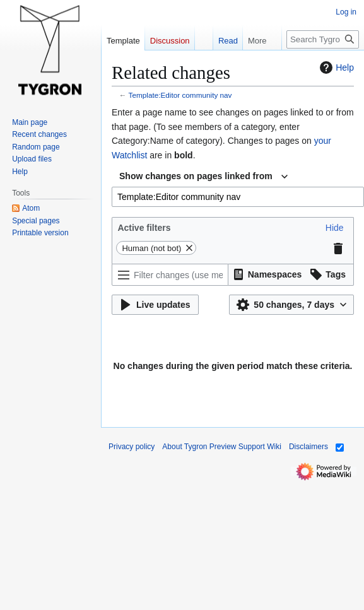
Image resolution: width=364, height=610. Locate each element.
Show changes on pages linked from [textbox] (196, 176)
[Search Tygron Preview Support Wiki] (323, 39)
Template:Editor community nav (180, 95)
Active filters (144, 228)
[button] (335, 228)
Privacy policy (132, 447)
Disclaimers (308, 447)
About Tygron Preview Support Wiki (222, 447)
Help (335, 67)
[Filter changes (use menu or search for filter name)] (170, 275)
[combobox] (203, 177)
